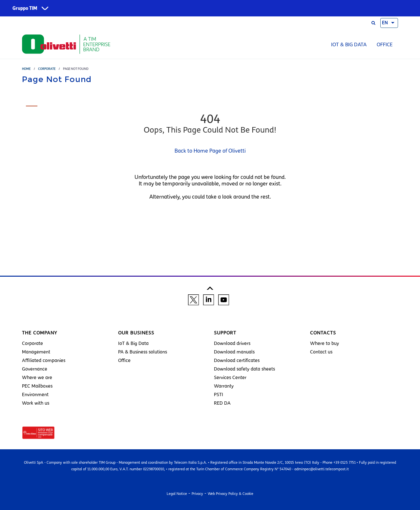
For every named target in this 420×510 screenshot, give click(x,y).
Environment (35, 395)
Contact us (321, 352)
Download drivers (232, 343)
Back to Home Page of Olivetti (210, 151)
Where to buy (325, 343)
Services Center (230, 378)
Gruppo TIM (25, 8)
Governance (35, 369)
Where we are (37, 378)
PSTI (219, 395)
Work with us (36, 403)
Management (36, 352)
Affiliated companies (44, 361)
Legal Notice (177, 494)
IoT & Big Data (349, 45)
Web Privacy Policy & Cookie (231, 494)
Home (26, 69)
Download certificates (237, 361)
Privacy (197, 494)
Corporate (47, 69)
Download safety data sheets (244, 369)
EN (385, 23)
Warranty (224, 386)
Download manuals (234, 352)
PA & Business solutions (143, 352)
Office (385, 45)
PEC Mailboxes (37, 386)
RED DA (222, 403)
